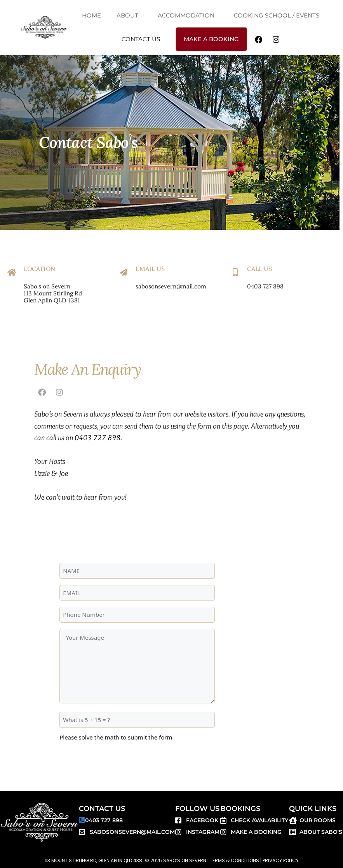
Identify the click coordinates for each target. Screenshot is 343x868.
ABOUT (127, 15)
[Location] (12, 273)
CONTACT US (141, 39)
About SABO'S (321, 832)
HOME (91, 15)
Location (39, 269)
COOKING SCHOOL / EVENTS (277, 15)
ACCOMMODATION (186, 15)
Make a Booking (256, 832)
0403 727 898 (98, 437)
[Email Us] (124, 273)
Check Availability (259, 820)
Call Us (259, 269)
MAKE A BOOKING (211, 39)
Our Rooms (318, 820)
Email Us (150, 269)
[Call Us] (235, 273)
